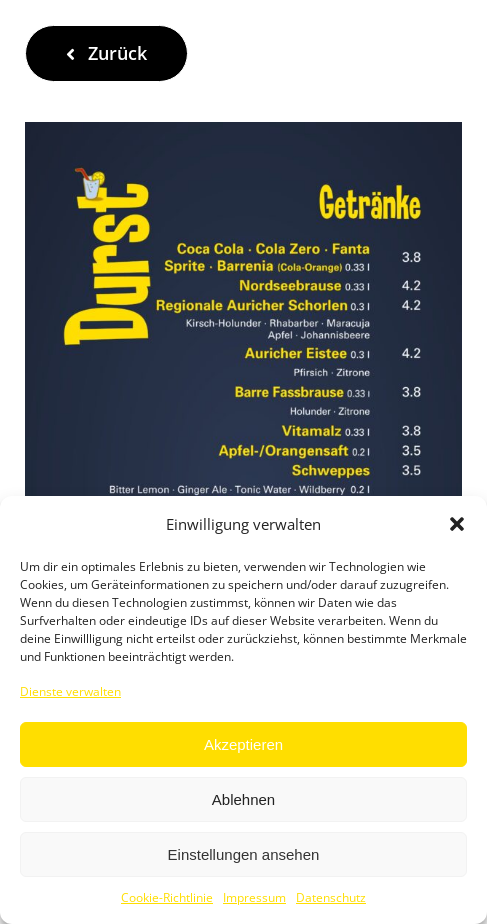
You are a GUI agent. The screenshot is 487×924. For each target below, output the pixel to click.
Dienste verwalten (70, 691)
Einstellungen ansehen (244, 854)
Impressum (254, 897)
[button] (457, 524)
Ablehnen (243, 799)
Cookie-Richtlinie (167, 897)
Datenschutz (331, 897)
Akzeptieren (243, 744)
